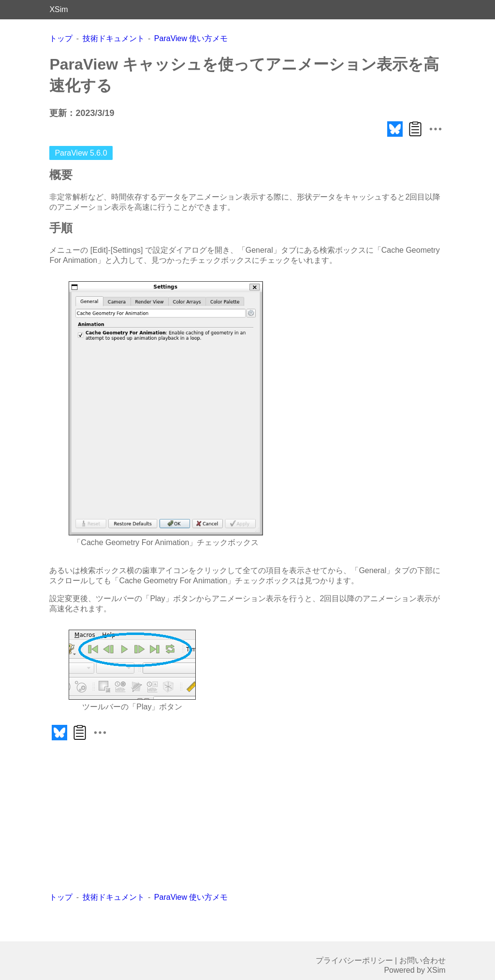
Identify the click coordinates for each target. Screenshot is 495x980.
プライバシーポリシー (354, 960)
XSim (58, 9)
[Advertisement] (160, 818)
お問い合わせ (422, 960)
